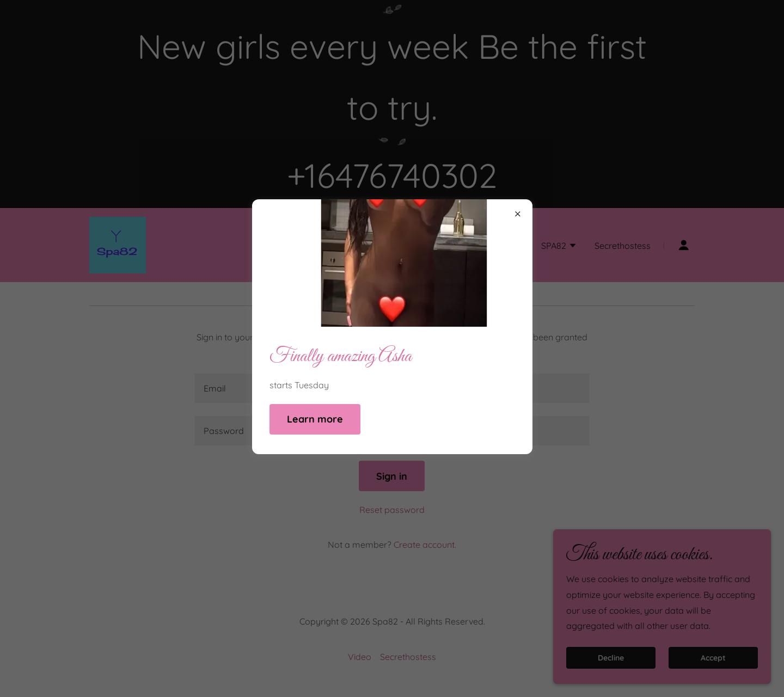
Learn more (315, 419)
